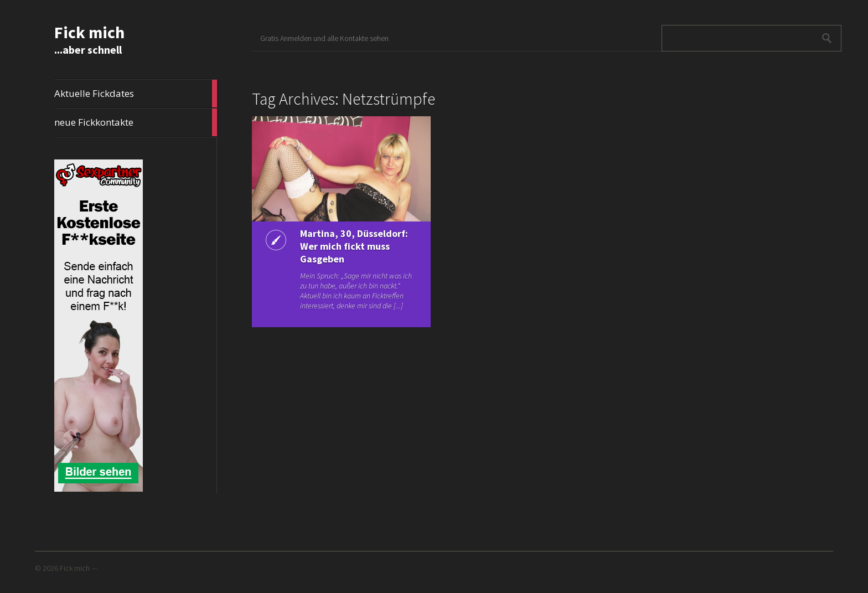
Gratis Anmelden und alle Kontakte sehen (324, 38)
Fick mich (89, 32)
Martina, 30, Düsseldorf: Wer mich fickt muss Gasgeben (354, 246)
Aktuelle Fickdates (136, 94)
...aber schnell (88, 50)
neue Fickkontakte (136, 122)
